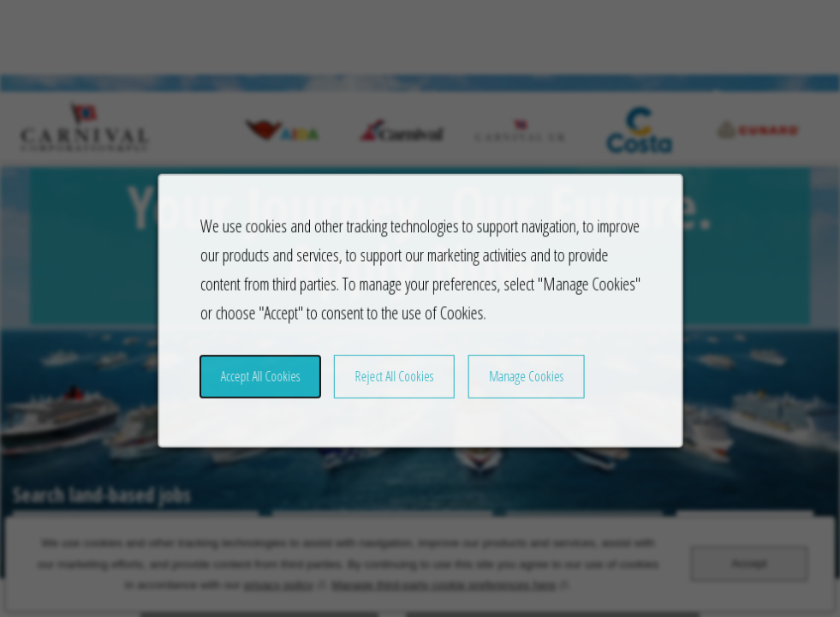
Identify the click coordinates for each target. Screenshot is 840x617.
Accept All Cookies (271, 391)
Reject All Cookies (395, 391)
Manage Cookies (518, 391)
